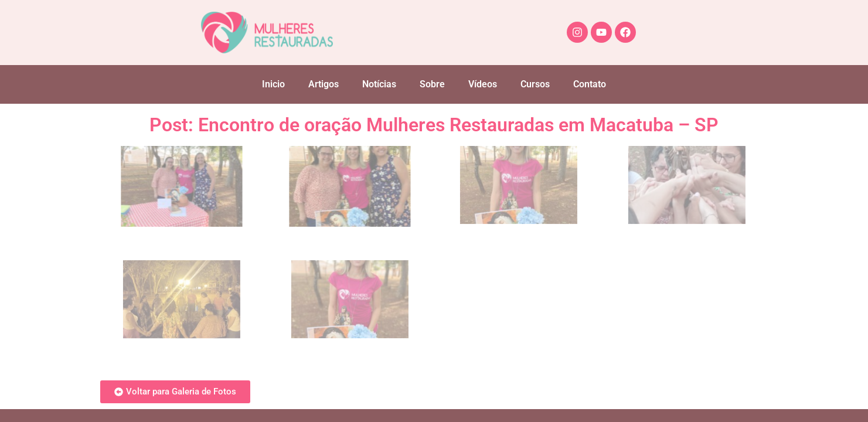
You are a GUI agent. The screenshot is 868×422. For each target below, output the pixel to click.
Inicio (273, 84)
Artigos (324, 84)
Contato (590, 84)
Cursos (535, 84)
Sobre (432, 84)
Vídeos (483, 84)
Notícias (379, 84)
